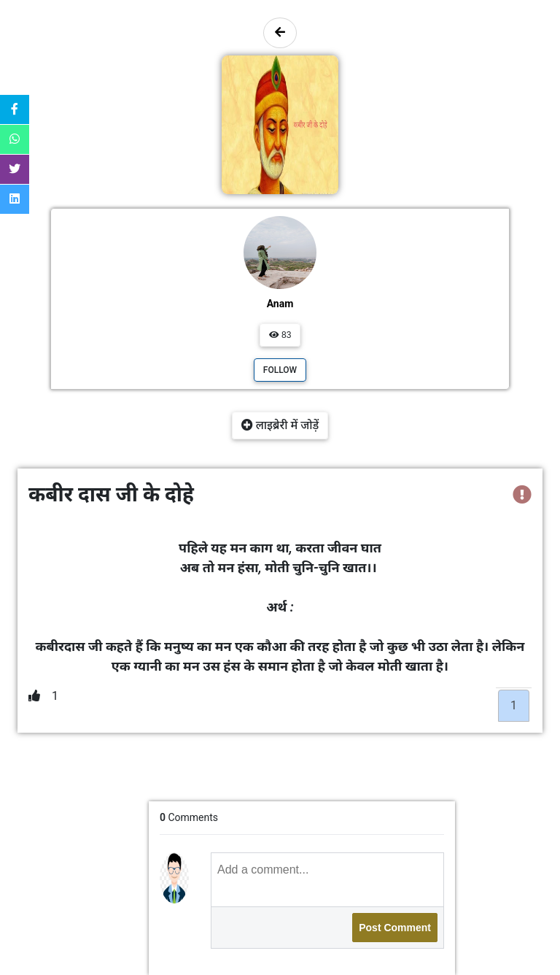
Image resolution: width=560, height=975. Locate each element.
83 (280, 335)
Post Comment (395, 928)
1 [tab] (514, 705)
